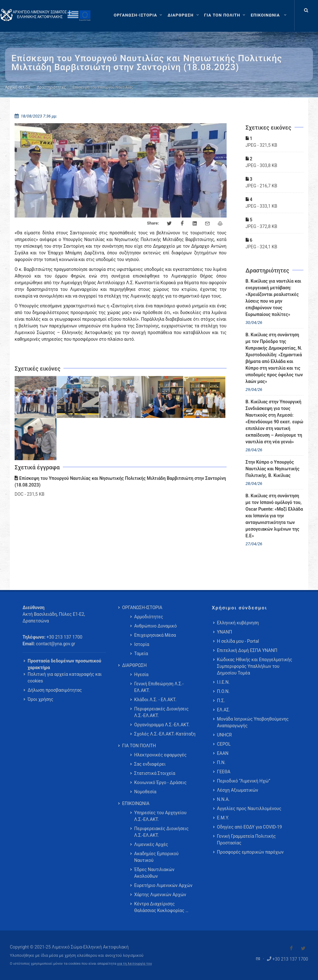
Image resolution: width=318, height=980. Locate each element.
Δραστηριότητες (51, 87)
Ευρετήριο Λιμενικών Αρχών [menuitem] (163, 885)
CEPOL (224, 744)
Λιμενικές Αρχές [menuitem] (151, 844)
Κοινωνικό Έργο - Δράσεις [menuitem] (160, 782)
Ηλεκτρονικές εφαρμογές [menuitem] (160, 755)
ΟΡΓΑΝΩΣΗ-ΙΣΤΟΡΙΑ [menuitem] (142, 607)
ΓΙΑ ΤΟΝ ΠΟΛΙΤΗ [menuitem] (139, 746)
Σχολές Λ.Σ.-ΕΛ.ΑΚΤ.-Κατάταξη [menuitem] (165, 734)
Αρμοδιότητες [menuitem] (149, 617)
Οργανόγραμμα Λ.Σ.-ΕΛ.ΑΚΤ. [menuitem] (162, 725)
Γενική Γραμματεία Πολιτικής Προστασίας (246, 839)
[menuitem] (269, 15)
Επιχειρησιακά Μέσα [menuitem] (155, 635)
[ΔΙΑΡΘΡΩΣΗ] (184, 15)
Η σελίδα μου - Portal (238, 641)
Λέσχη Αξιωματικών (238, 790)
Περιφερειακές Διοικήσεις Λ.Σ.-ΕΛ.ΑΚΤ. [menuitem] (162, 712)
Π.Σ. (221, 701)
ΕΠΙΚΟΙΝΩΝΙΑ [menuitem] (136, 803)
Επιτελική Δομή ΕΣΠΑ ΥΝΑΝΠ (247, 650)
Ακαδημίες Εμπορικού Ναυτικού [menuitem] (156, 857)
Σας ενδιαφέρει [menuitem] (150, 764)
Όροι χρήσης (40, 699)
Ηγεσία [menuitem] (141, 675)
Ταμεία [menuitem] (141, 654)
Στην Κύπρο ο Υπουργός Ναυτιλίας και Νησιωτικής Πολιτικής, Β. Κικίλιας (273, 469)
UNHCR (225, 735)
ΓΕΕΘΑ (224, 772)
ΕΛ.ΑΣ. (224, 710)
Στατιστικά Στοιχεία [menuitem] (155, 773)
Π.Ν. (221, 762)
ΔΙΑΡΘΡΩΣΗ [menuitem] (134, 665)
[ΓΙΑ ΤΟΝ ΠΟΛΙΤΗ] (225, 15)
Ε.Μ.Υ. (223, 818)
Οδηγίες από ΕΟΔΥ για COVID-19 (250, 827)
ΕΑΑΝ (223, 753)
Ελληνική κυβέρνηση (238, 623)
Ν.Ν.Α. (223, 799)
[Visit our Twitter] (303, 948)
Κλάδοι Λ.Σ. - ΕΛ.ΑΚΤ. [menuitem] (155, 700)
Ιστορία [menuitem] (142, 644)
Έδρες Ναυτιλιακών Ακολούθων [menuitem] (154, 873)
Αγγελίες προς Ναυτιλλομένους (249, 809)
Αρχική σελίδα (18, 87)
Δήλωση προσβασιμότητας (55, 690)
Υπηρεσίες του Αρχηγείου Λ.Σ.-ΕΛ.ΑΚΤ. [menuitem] (160, 816)
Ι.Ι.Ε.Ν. (223, 682)
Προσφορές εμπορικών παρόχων (250, 852)
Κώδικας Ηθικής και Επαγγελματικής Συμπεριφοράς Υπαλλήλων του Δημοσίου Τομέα (255, 666)
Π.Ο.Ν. (223, 691)
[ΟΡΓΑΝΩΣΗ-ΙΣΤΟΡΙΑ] (139, 15)
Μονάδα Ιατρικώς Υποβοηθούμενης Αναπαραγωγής (253, 722)
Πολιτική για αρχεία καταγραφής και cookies (65, 678)
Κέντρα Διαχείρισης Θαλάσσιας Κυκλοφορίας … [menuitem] (161, 907)
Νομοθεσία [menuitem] (145, 792)
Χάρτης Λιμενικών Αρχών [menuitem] (160, 895)
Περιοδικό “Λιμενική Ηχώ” (244, 781)
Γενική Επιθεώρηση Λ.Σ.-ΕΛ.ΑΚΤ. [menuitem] (159, 687)
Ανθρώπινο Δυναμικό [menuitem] (156, 626)
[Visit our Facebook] (291, 948)
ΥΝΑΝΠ (225, 632)
